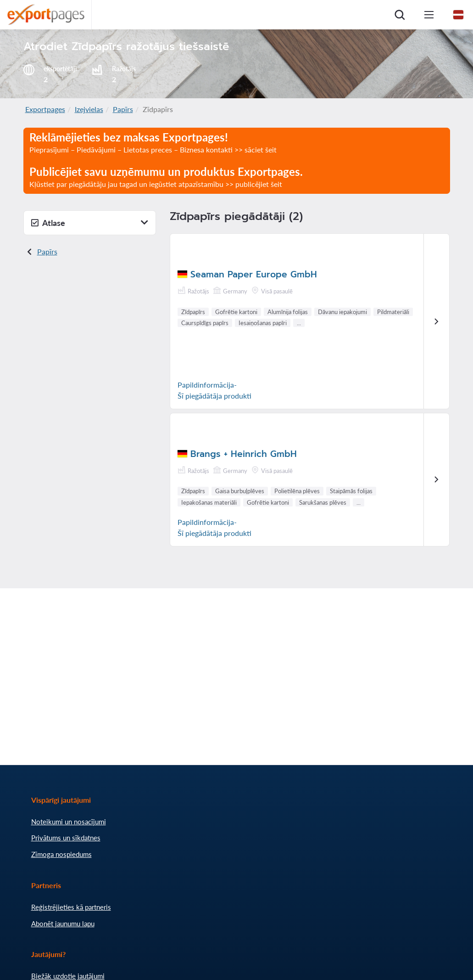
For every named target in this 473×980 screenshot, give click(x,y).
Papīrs (123, 109)
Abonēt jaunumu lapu (63, 924)
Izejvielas (89, 109)
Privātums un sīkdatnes (66, 838)
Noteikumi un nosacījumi (69, 822)
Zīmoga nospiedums (61, 854)
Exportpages (45, 109)
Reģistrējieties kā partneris (71, 907)
